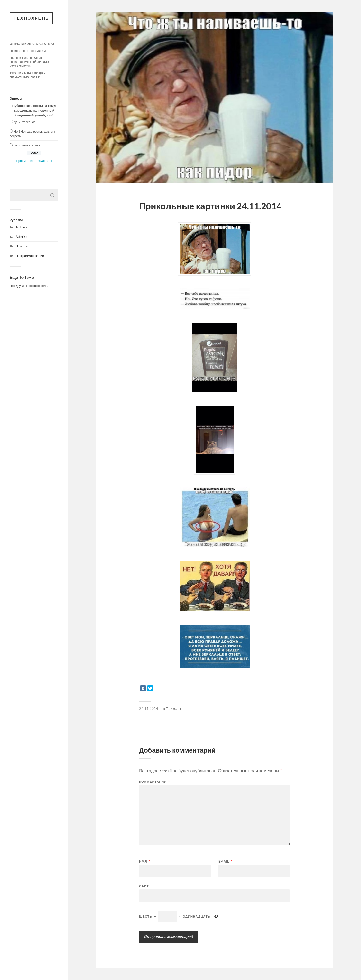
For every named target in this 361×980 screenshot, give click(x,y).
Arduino (21, 227)
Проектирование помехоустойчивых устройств (30, 62)
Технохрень (31, 18)
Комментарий (154, 782)
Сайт (144, 886)
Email (225, 862)
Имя (145, 862)
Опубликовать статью (32, 44)
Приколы (22, 246)
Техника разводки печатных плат (28, 75)
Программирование (30, 256)
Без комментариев (27, 145)
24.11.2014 (149, 708)
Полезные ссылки (28, 51)
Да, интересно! (24, 122)
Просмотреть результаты (34, 161)
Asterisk (21, 237)
